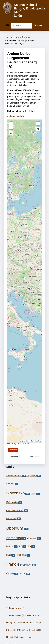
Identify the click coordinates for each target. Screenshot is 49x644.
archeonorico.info (15, 116)
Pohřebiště (11, 519)
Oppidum (15, 528)
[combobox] (21, 26)
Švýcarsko (32, 476)
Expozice (25, 443)
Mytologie (31, 538)
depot (28, 565)
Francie (13, 564)
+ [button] (11, 124)
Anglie (22, 574)
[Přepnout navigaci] (8, 26)
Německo (14, 538)
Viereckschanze (14, 476)
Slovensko (16, 493)
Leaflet (26, 441)
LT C (20, 546)
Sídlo (33, 494)
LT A (29, 546)
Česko (10, 573)
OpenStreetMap (36, 441)
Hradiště (21, 555)
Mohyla (10, 546)
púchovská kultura (15, 511)
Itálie (9, 555)
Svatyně (10, 484)
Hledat (38, 25)
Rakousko (13, 450)
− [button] (11, 127)
